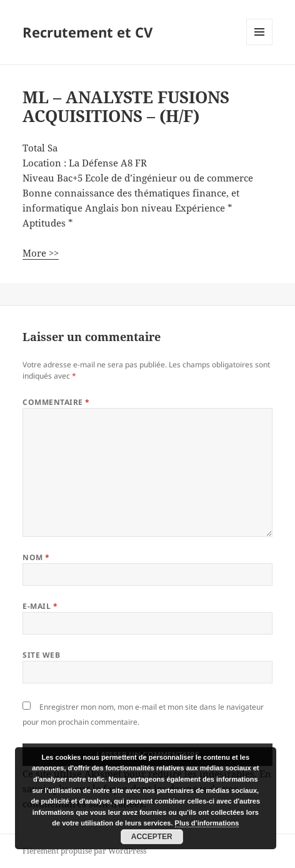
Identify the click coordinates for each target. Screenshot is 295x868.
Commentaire (56, 402)
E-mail (40, 606)
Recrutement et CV (87, 32)
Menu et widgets (260, 45)
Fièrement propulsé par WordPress (84, 851)
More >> (41, 253)
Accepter (152, 837)
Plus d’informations (207, 823)
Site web (41, 655)
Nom (36, 557)
